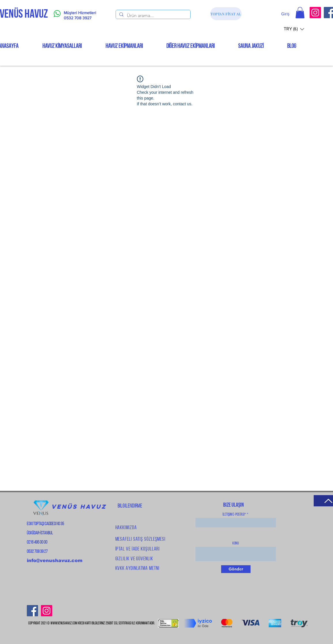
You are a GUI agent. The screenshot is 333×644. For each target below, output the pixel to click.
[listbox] (294, 29)
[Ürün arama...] (153, 16)
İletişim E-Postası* (234, 515)
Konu (236, 544)
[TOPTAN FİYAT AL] (226, 14)
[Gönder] (236, 569)
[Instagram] (315, 13)
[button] (300, 13)
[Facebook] (32, 611)
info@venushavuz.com (55, 560)
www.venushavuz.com (64, 623)
